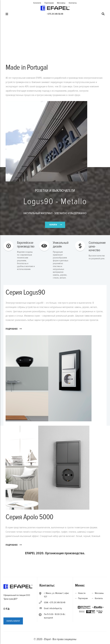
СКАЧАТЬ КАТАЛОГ (13, 621)
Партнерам (49, 3)
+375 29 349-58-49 (55, 14)
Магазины (61, 3)
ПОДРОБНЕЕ (14, 329)
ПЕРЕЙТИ (53, 225)
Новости (82, 593)
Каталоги (37, 3)
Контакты (73, 3)
